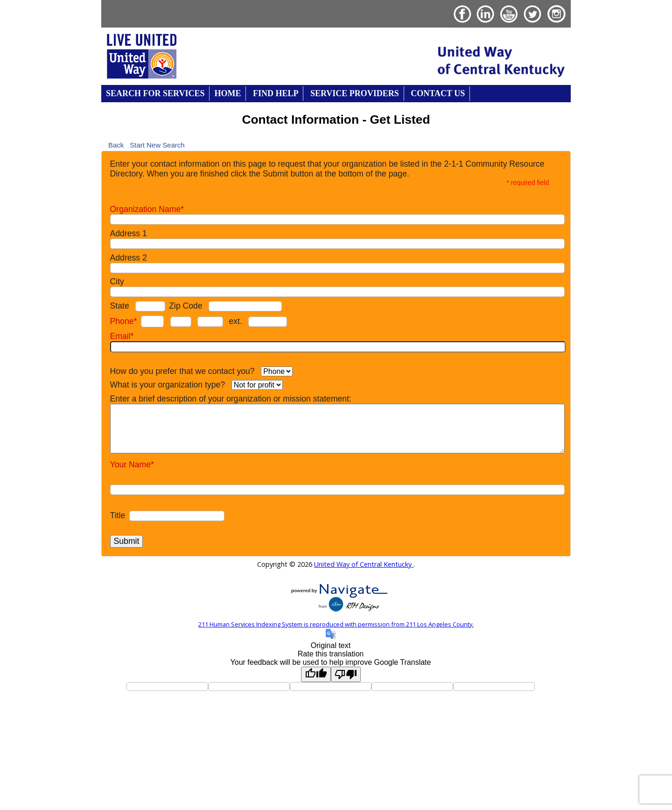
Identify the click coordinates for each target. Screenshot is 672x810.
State (120, 306)
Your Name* (132, 465)
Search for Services (155, 93)
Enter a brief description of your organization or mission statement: (231, 399)
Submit (127, 541)
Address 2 (129, 258)
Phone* (124, 321)
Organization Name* (147, 209)
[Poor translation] (346, 674)
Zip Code (185, 306)
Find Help (276, 93)
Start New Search (157, 144)
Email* (122, 336)
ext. (235, 321)
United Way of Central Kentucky (364, 564)
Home (227, 93)
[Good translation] (316, 674)
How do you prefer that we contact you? (182, 371)
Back (116, 144)
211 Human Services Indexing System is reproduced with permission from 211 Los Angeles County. (336, 624)
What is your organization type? (168, 385)
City (117, 282)
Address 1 (129, 233)
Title (118, 515)
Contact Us (438, 93)
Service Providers (355, 93)
